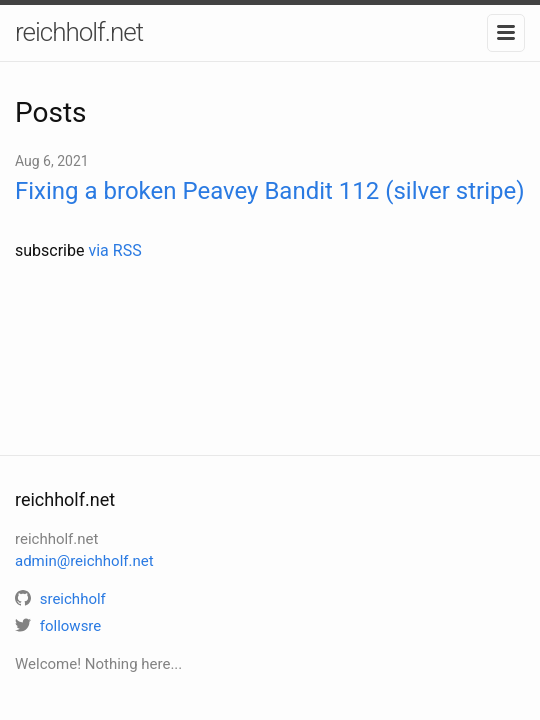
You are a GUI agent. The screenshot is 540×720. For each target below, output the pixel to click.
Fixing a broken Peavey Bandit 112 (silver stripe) (270, 191)
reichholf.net (79, 32)
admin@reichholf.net (84, 561)
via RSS (114, 250)
